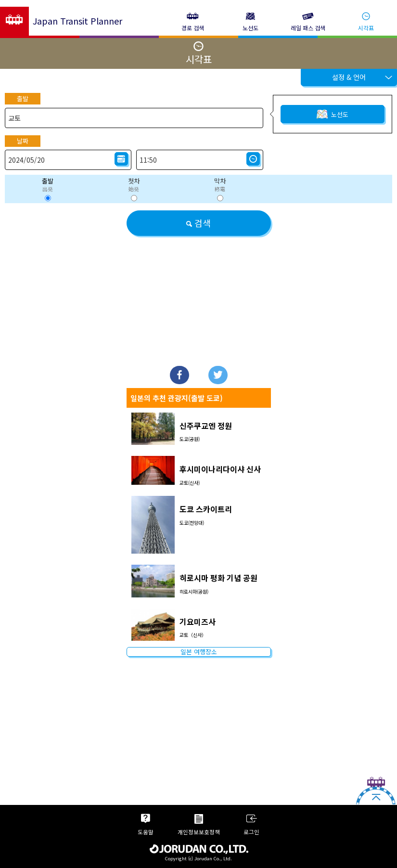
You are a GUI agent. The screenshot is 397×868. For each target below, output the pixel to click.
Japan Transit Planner (77, 21)
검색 (198, 223)
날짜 (23, 141)
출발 (23, 98)
